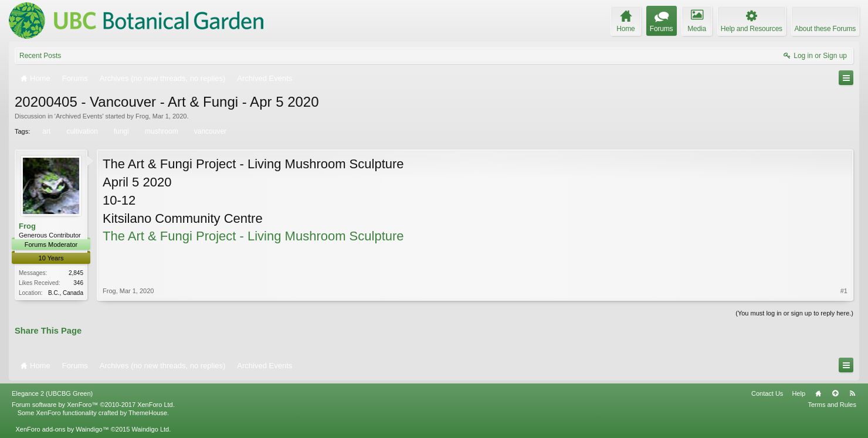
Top (835, 393)
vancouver (209, 131)
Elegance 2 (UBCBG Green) (52, 393)
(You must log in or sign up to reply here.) (794, 313)
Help (799, 393)
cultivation (81, 131)
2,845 (76, 273)
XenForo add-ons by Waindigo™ (62, 429)
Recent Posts (40, 56)
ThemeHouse (148, 413)
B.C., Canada (66, 293)
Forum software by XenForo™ (93, 405)
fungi (121, 131)
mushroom (161, 131)
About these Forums (825, 29)
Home (818, 393)
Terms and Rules (832, 405)
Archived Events (79, 116)
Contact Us (767, 393)
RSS (852, 393)
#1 (844, 291)
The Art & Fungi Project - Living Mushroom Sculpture (253, 236)
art (45, 131)
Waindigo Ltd (150, 429)
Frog (142, 116)
